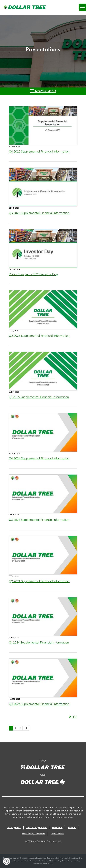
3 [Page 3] (21, 729)
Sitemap (72, 828)
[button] (82, 7)
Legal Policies (57, 834)
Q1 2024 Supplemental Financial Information (39, 642)
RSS (73, 717)
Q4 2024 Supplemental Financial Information (39, 458)
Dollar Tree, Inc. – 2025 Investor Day (33, 274)
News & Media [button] (43, 91)
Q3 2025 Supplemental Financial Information (39, 213)
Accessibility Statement (34, 834)
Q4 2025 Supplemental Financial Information (39, 151)
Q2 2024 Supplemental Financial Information (39, 581)
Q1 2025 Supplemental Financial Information (39, 397)
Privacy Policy (14, 828)
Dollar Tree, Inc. (38, 841)
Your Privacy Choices (37, 828)
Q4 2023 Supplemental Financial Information (39, 704)
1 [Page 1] (12, 729)
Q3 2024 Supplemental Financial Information (39, 520)
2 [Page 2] (16, 729)
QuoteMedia (31, 858)
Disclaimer (57, 828)
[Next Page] (26, 728)
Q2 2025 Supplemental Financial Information (39, 336)
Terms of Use (48, 864)
